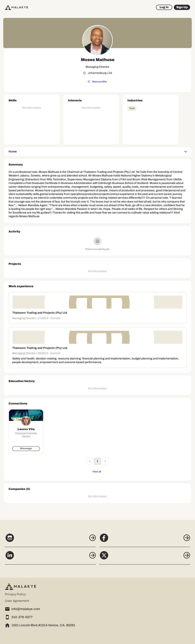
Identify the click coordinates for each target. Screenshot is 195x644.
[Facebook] (145, 540)
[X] (145, 557)
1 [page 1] (97, 461)
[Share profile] (97, 82)
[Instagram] (50, 540)
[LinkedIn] (50, 557)
